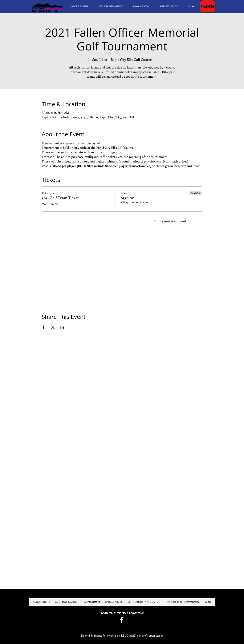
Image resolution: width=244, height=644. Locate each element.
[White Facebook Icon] (122, 620)
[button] (208, 6)
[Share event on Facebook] (44, 327)
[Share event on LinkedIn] (62, 327)
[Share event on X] (53, 327)
